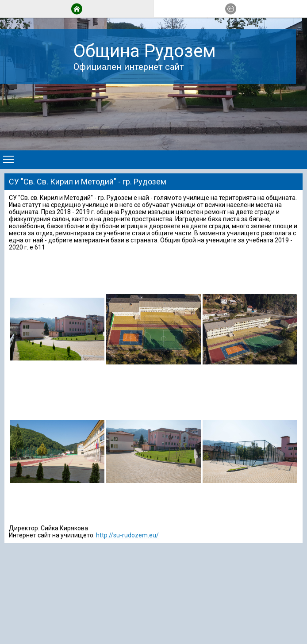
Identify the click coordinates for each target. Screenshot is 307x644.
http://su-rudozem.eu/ (127, 535)
